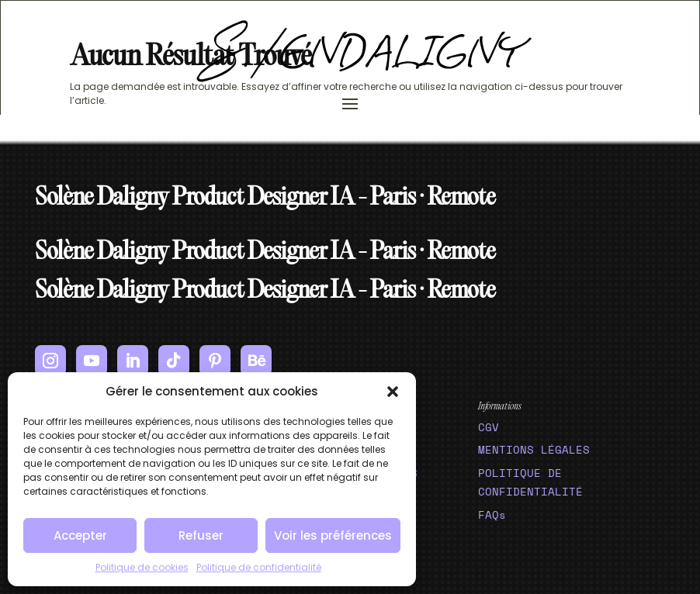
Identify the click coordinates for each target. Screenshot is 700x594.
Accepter (80, 535)
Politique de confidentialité (259, 567)
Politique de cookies (142, 567)
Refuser (201, 535)
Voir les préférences (333, 535)
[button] (393, 392)
